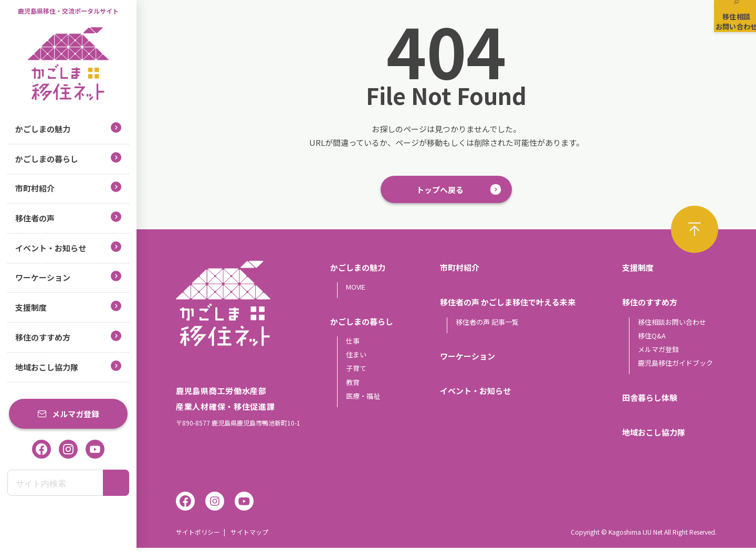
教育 (353, 386)
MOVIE (356, 291)
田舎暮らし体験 (650, 401)
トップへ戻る (440, 191)
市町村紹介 (68, 188)
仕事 (353, 344)
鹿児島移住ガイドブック (675, 367)
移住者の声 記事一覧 (487, 326)
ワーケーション (68, 277)
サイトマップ (249, 536)
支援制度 (68, 307)
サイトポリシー (198, 536)
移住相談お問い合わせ (672, 326)
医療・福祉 (363, 400)
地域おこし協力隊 (68, 367)
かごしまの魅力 (68, 128)
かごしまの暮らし (68, 158)
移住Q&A (652, 339)
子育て (356, 372)
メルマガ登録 (68, 414)
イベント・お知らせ (68, 247)
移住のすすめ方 (68, 337)
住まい (356, 358)
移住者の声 (68, 217)
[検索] (116, 483)
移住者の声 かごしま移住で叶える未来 (508, 306)
